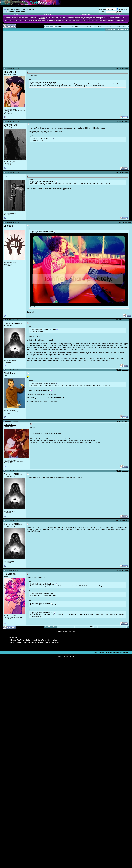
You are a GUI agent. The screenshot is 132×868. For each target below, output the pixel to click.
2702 (80, 27)
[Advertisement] (24, 49)
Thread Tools (110, 30)
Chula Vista (10, 425)
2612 (73, 27)
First (59, 27)
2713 (96, 27)
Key (6, 176)
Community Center (20, 9)
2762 (107, 27)
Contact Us (108, 653)
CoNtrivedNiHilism (13, 323)
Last (124, 27)
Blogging (47, 14)
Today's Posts (85, 14)
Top (130, 653)
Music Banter (10, 9)
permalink (125, 69)
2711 (88, 27)
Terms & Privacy (98, 653)
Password (102, 12)
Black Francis (11, 373)
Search (117, 14)
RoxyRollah (10, 574)
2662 (76, 27)
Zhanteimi (9, 226)
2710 (84, 27)
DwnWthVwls (11, 125)
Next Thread (71, 632)
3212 (115, 27)
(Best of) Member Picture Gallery (23, 642)
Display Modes (122, 30)
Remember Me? (123, 9)
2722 (103, 27)
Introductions (31, 9)
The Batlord (10, 72)
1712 (65, 27)
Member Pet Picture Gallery (21, 640)
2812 (111, 27)
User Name (102, 9)
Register (16, 14)
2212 (69, 27)
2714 (99, 27)
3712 (118, 27)
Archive (125, 653)
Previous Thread (62, 632)
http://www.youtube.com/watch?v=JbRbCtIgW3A (43, 402)
